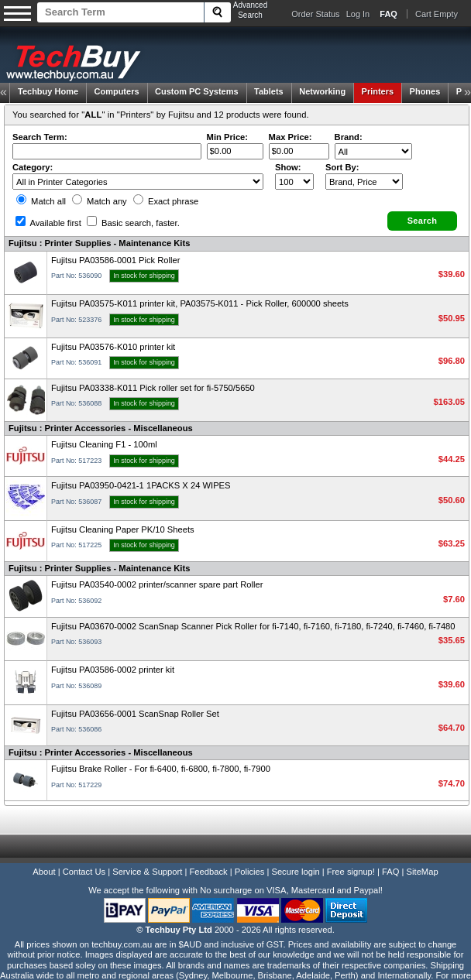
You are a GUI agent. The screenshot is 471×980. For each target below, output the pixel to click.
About (44, 872)
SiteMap (423, 872)
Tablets (269, 91)
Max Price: (291, 137)
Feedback (208, 872)
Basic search (133, 223)
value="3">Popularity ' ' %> (364, 182)
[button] (422, 221)
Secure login (295, 872)
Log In (358, 14)
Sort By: (342, 167)
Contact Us (84, 872)
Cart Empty (437, 14)
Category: (33, 167)
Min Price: (227, 137)
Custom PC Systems (197, 91)
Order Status (315, 14)
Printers (378, 91)
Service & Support (147, 872)
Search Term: (40, 137)
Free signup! (351, 872)
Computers (116, 91)
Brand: (349, 137)
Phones (425, 91)
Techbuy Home (48, 91)
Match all (41, 201)
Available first (48, 223)
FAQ (390, 872)
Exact (166, 201)
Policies (250, 872)
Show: (288, 167)
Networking (322, 91)
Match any (100, 201)
